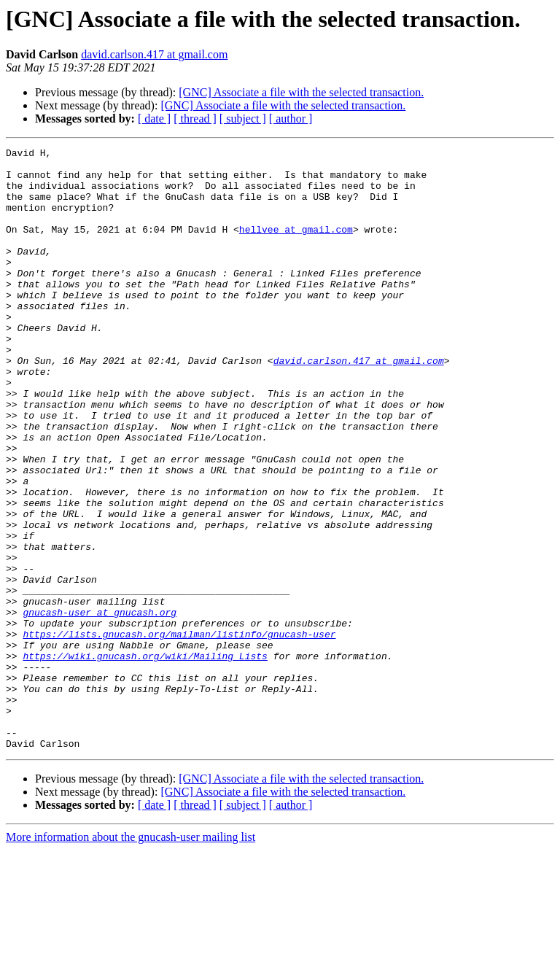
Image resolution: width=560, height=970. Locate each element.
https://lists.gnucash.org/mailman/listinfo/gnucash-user (179, 732)
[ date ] (154, 119)
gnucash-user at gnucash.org (100, 706)
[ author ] (291, 119)
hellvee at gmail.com (296, 247)
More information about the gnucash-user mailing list (131, 957)
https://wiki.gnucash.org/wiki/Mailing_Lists (145, 758)
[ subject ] (243, 119)
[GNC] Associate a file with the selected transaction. (301, 92)
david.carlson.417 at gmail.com (154, 54)
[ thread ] (195, 119)
